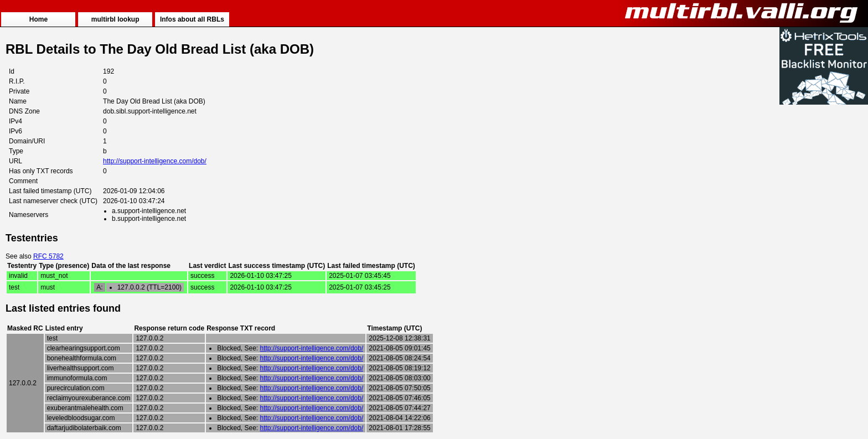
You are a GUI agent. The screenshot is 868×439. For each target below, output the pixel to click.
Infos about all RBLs (192, 19)
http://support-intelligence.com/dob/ (155, 161)
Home (38, 19)
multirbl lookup (115, 19)
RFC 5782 (48, 256)
